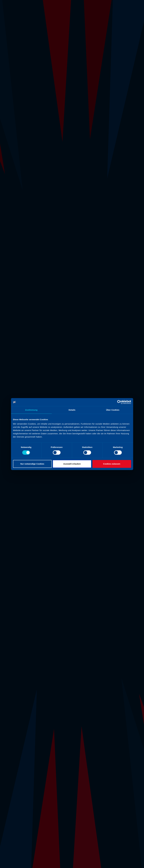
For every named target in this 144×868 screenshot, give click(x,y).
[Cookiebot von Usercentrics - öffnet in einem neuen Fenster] (119, 402)
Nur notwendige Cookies (32, 464)
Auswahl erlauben (72, 464)
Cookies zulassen (112, 464)
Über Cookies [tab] (113, 410)
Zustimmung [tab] (31, 410)
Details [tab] (72, 410)
